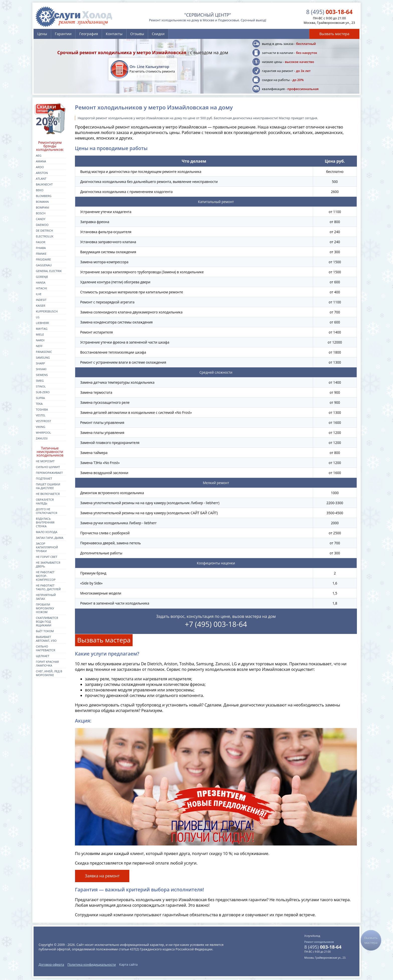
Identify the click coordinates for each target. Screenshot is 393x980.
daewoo (42, 225)
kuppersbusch (47, 311)
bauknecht (44, 184)
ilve (39, 294)
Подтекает (44, 478)
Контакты (114, 34)
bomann (42, 202)
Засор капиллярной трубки (47, 547)
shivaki (41, 369)
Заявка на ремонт (102, 876)
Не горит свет (46, 557)
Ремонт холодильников (319, 942)
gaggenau (44, 265)
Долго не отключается (46, 511)
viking (40, 427)
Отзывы (137, 34)
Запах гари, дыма (50, 538)
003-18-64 (329, 12)
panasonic (44, 352)
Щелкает (42, 656)
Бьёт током (45, 631)
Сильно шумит (48, 467)
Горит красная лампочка (47, 664)
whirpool (43, 433)
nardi (40, 340)
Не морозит (45, 461)
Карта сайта (128, 964)
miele (40, 334)
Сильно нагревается (45, 648)
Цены (42, 34)
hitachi (41, 288)
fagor (41, 242)
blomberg (44, 196)
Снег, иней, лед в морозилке (49, 673)
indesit (41, 300)
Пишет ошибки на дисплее (48, 486)
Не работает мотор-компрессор (46, 576)
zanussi (42, 438)
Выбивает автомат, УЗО (46, 639)
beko (40, 190)
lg (38, 317)
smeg (40, 381)
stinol (41, 386)
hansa (41, 282)
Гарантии (63, 34)
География (89, 34)
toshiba (42, 409)
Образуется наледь (45, 501)
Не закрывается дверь (48, 564)
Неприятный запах (46, 597)
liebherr (42, 323)
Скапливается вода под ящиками (47, 622)
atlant (41, 179)
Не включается (48, 494)
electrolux (45, 236)
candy (41, 219)
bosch (41, 213)
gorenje (42, 277)
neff (39, 346)
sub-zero (43, 392)
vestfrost (43, 421)
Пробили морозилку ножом (45, 608)
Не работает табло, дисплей (48, 587)
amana (41, 161)
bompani (42, 207)
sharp (40, 363)
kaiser (40, 306)
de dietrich (44, 231)
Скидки (158, 34)
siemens (42, 375)
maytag (42, 329)
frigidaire (43, 259)
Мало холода (47, 532)
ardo (40, 167)
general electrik (49, 271)
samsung (43, 357)
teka (39, 404)
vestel (41, 415)
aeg (39, 155)
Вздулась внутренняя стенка (45, 522)
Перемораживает (49, 473)
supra (40, 398)
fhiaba (41, 248)
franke (41, 254)
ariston (42, 173)
